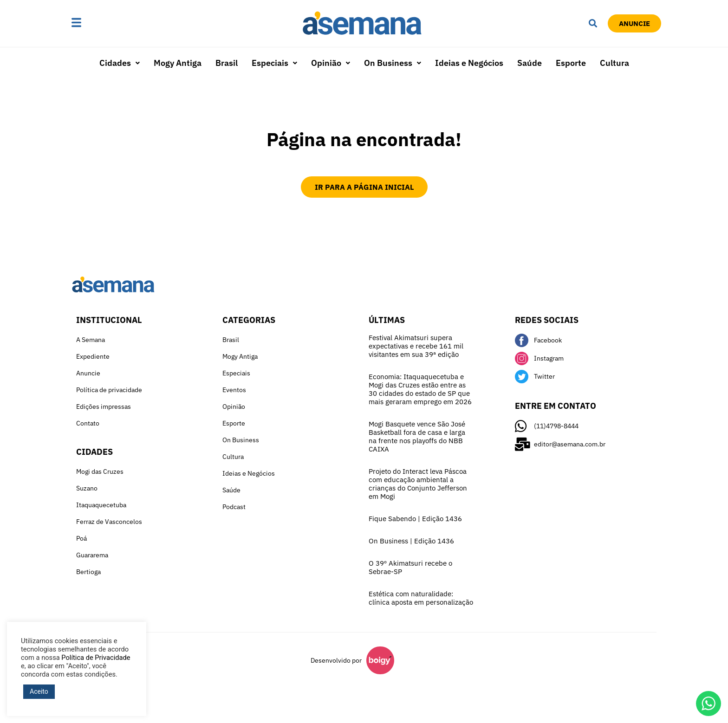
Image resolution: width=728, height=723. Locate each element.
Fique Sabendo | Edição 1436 (415, 519)
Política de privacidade (109, 390)
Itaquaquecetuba (101, 505)
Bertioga (88, 572)
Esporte (571, 63)
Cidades (120, 63)
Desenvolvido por (336, 660)
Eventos (234, 390)
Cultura (614, 63)
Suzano (87, 488)
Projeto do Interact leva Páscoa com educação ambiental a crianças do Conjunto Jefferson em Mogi (418, 484)
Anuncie (88, 373)
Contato (88, 423)
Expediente (93, 356)
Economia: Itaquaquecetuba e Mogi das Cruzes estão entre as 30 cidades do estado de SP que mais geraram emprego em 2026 (420, 389)
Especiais (274, 63)
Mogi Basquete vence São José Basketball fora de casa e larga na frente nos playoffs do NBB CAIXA (417, 436)
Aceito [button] (39, 691)
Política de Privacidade (96, 658)
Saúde (530, 63)
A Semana (91, 340)
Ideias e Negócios (469, 63)
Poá (81, 538)
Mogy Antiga (178, 63)
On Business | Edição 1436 (411, 541)
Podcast (234, 507)
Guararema (92, 555)
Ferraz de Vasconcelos (109, 522)
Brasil (227, 63)
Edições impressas (104, 407)
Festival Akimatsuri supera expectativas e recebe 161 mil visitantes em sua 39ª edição (416, 346)
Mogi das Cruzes (100, 471)
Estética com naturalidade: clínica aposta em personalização (421, 598)
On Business (393, 63)
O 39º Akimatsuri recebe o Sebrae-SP (410, 567)
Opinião (331, 63)
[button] (105, 23)
